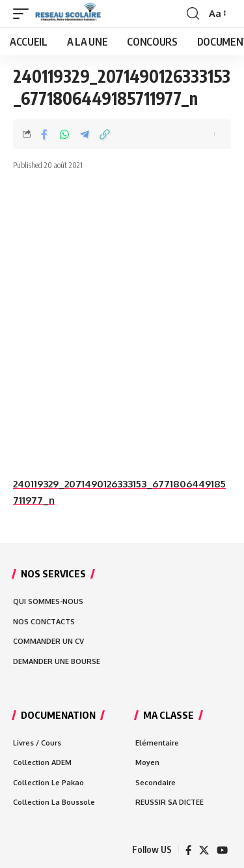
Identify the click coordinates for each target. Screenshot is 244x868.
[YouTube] (222, 850)
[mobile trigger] (24, 14)
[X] (204, 850)
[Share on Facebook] (44, 134)
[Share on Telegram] (85, 134)
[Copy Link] (105, 134)
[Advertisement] (122, 324)
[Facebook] (188, 850)
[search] (193, 14)
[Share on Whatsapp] (64, 134)
